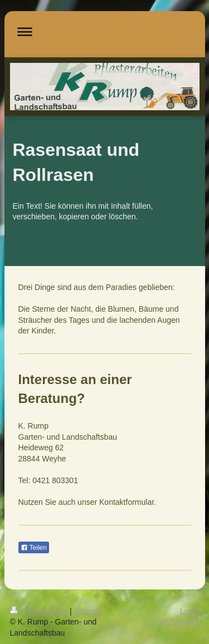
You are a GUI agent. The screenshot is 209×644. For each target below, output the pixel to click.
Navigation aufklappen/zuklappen (105, 31)
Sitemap (88, 611)
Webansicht (179, 622)
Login (189, 611)
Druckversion (40, 611)
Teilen (34, 548)
